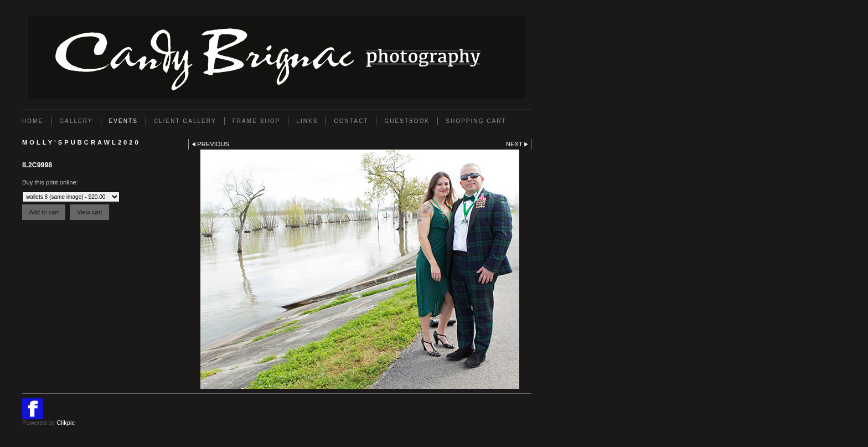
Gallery (76, 121)
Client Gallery (185, 121)
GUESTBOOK (407, 121)
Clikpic (66, 423)
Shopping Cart (476, 121)
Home (33, 121)
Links (307, 121)
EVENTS (123, 121)
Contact (351, 121)
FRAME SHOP (257, 121)
